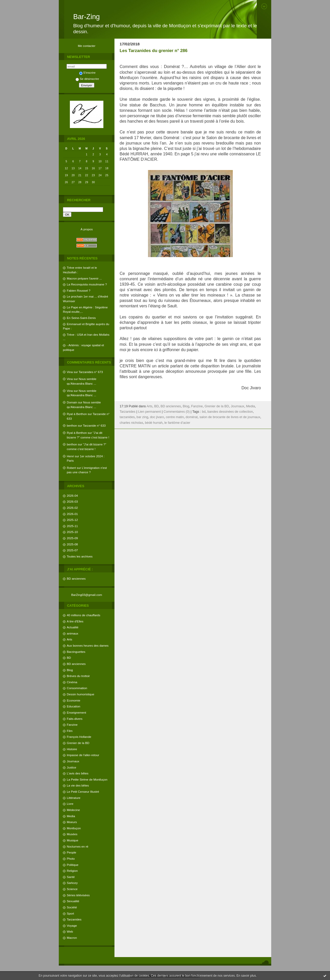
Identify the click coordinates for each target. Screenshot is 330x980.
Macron (72, 938)
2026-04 (72, 496)
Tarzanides (74, 919)
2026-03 (72, 501)
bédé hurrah (154, 423)
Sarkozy (72, 883)
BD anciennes (76, 578)
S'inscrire (87, 73)
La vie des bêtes (78, 785)
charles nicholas (131, 423)
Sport (70, 913)
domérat (192, 417)
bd (204, 412)
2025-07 (72, 550)
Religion (72, 871)
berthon (72, 425)
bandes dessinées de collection (230, 412)
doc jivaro (157, 417)
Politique (73, 865)
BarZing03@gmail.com (87, 595)
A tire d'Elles (75, 621)
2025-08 (72, 544)
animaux (72, 633)
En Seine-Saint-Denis (81, 318)
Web (70, 931)
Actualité (73, 627)
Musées (72, 834)
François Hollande (79, 737)
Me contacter (87, 46)
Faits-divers (75, 719)
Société (72, 907)
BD (69, 658)
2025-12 (72, 520)
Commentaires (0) (177, 412)
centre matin (175, 417)
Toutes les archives (80, 556)
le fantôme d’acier (177, 423)
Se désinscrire (87, 79)
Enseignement (76, 712)
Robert (71, 468)
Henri (70, 456)
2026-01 (72, 514)
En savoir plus (246, 976)
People (72, 852)
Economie (73, 700)
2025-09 (72, 538)
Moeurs (72, 822)
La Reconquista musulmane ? (87, 284)
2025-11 (72, 526)
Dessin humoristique (80, 694)
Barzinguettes (76, 652)
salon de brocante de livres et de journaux (230, 417)
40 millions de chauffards (84, 615)
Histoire (72, 749)
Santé (71, 877)
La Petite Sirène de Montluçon (87, 779)
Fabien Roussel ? (79, 290)
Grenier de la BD (78, 743)
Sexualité (73, 901)
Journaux (73, 761)
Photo (71, 859)
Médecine (73, 810)
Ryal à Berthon (77, 414)
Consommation (77, 688)
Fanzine (72, 725)
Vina (70, 372)
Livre (70, 804)
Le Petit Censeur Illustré (83, 792)
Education (73, 706)
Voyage (72, 926)
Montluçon (74, 828)
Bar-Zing (86, 17)
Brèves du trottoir (78, 676)
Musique (72, 840)
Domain (72, 402)
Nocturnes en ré (78, 846)
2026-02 (72, 508)
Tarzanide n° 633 (94, 425)
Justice (72, 767)
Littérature (74, 798)
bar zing (142, 417)
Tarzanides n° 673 (91, 372)
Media (71, 816)
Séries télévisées (78, 895)
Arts (69, 639)
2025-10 (72, 532)
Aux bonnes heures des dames (88, 645)
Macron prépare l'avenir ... (84, 278)
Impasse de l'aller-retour (83, 755)
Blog (70, 670)
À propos (86, 229)
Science (72, 889)
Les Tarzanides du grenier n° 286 (154, 51)
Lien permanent (150, 412)
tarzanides (127, 417)
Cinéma (72, 682)
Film (70, 731)
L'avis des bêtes (78, 773)
